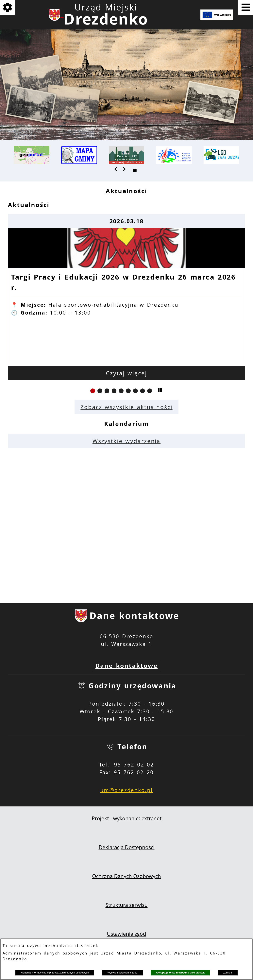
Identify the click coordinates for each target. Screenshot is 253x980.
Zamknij (228, 973)
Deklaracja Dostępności (127, 847)
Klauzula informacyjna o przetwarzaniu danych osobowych (55, 973)
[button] (116, 169)
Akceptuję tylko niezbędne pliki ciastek (180, 973)
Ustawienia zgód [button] (126, 934)
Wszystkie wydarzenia (126, 441)
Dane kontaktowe (126, 666)
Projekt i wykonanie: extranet (127, 818)
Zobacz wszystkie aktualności (126, 407)
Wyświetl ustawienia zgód (122, 973)
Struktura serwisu (127, 905)
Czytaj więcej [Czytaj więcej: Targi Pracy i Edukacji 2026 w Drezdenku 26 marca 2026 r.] (126, 373)
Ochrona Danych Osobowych (126, 876)
